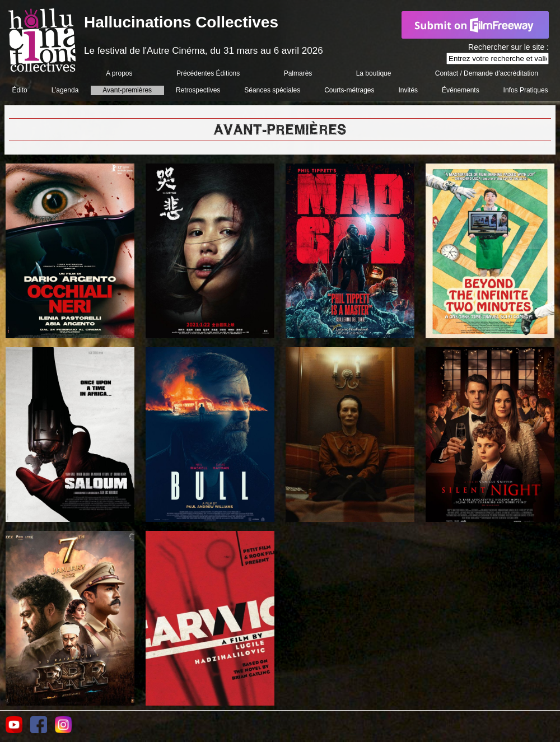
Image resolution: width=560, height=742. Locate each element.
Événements (461, 90)
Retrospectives (198, 90)
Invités (408, 90)
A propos (119, 73)
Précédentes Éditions (208, 73)
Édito (19, 90)
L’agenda (65, 90)
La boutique (374, 73)
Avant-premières (127, 90)
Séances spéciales (272, 90)
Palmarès (298, 73)
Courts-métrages (349, 90)
